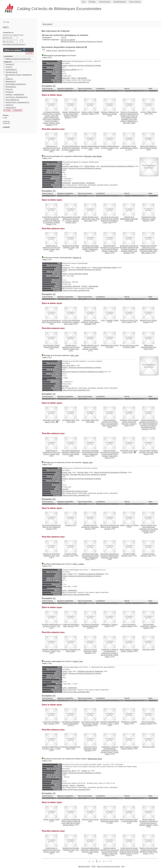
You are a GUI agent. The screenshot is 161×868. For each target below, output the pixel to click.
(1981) (71, 650)
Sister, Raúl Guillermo (110, 426)
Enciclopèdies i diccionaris (71, 286)
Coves (64, 590)
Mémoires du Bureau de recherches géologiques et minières (82, 42)
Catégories (8, 62)
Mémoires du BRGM (68, 40)
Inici (84, 2)
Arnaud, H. (130, 854)
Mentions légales (84, 866)
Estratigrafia (66, 183)
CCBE (93, 866)
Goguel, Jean (55, 150)
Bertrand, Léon (68, 556)
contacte (6, 127)
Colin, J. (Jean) (94, 148)
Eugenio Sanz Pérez (54, 322)
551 (63, 185)
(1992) (110, 346)
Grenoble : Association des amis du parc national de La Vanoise (84, 474)
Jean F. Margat (81, 268)
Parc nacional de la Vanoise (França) (75, 491)
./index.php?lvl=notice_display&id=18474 (76, 790)
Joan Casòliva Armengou (148, 148)
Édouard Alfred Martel (51, 347)
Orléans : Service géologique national (75, 274)
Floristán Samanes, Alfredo (90, 113)
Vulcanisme (80, 785)
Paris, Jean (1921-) (69, 365)
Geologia (65, 386)
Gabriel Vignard (90, 166)
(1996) (129, 346)
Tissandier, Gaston (112, 320)
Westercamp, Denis (95, 759)
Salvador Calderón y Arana (148, 825)
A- (4, 22)
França (73, 78)
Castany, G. (77, 258)
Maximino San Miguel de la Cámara (110, 113)
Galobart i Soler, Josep (72, 323)
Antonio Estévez (68, 825)
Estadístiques (120, 2)
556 (63, 288)
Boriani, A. (68, 118)
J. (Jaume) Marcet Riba (129, 821)
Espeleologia (72, 590)
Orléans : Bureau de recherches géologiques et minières (82, 65)
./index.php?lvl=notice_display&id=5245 (76, 290)
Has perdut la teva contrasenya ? (14, 44)
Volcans (72, 785)
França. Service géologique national (105, 268)
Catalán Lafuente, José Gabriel (90, 348)
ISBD (50, 58)
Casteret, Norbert (127, 626)
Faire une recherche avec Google (108, 866)
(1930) (129, 118)
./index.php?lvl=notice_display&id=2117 (76, 82)
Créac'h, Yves (114, 148)
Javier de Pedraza (132, 525)
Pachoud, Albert (83, 472)
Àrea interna (135, 2)
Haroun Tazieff (55, 819)
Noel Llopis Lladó (92, 220)
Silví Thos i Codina (130, 321)
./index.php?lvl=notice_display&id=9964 (76, 692)
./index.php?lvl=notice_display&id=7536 (76, 390)
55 (63, 80)
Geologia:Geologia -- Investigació (83, 183)
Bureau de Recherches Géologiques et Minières (117, 166)
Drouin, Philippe (127, 651)
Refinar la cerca (52, 51)
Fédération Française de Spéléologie (91, 574)
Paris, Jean (75, 247)
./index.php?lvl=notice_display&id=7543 (76, 495)
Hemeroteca (105, 2)
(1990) (148, 649)
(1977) (149, 347)
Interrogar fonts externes (67, 51)
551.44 (65, 592)
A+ (8, 22)
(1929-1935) (129, 219)
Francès (84, 286)
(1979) (51, 421)
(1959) (71, 220)
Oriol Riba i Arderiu (149, 252)
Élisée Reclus (152, 112)
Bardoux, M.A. (75, 150)
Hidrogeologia (82, 78)
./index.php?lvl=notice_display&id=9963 (76, 595)
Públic (45, 58)
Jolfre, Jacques (68, 626)
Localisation (8, 56)
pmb (123, 866)
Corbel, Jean (107, 222)
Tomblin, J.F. (86, 771)
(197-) (90, 820)
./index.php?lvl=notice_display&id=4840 (76, 187)
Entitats (92, 2)
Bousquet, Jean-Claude (93, 156)
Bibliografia (66, 78)
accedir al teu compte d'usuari (13, 35)
